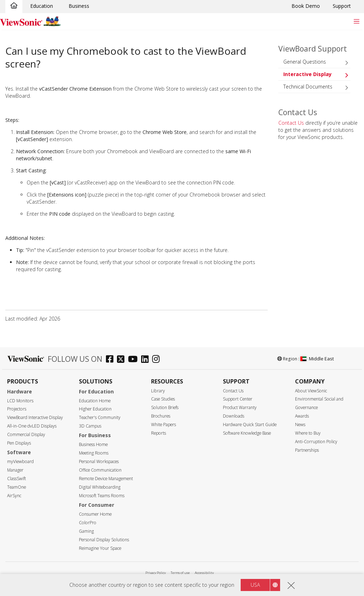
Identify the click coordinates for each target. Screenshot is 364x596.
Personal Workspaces (99, 461)
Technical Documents (308, 87)
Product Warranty (240, 407)
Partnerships (307, 450)
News (300, 425)
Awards (302, 416)
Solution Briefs (165, 407)
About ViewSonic (311, 391)
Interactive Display (307, 74)
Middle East (317, 359)
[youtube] (135, 360)
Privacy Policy (156, 573)
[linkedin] (147, 360)
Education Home (95, 401)
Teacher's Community (100, 417)
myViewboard (20, 461)
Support (342, 6)
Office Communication (100, 470)
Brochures (161, 416)
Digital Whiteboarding (100, 487)
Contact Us (291, 123)
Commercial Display (26, 434)
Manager (15, 470)
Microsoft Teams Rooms (102, 496)
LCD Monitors (20, 401)
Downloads (234, 416)
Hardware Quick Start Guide (250, 425)
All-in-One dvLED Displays (32, 426)
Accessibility (204, 573)
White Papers (164, 425)
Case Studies (163, 399)
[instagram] (158, 360)
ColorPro (88, 523)
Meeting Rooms (94, 453)
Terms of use (180, 573)
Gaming (86, 531)
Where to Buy (308, 433)
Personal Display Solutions (104, 540)
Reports (159, 433)
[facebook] (111, 360)
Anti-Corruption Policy (316, 442)
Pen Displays (19, 443)
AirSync (14, 496)
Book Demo (306, 6)
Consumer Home (95, 514)
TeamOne (17, 487)
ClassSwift (17, 479)
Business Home (93, 444)
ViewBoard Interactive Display (35, 417)
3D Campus (90, 426)
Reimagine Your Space (100, 548)
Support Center (238, 399)
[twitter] (122, 360)
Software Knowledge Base (247, 433)
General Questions (305, 62)
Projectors (17, 409)
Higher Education (95, 409)
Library (158, 391)
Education (42, 6)
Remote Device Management (106, 479)
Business (79, 6)
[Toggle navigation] (356, 21)
